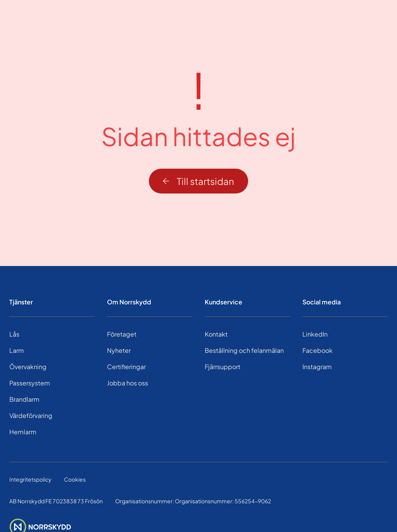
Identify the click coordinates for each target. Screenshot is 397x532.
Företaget (122, 334)
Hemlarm (23, 432)
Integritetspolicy (30, 479)
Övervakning (28, 367)
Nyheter (119, 350)
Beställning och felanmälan (244, 350)
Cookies (75, 479)
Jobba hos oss (128, 383)
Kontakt (216, 334)
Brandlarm (24, 399)
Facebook (318, 350)
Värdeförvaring (31, 415)
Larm (17, 350)
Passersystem (30, 383)
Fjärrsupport (223, 367)
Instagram (317, 367)
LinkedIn (315, 334)
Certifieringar (126, 367)
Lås (14, 334)
